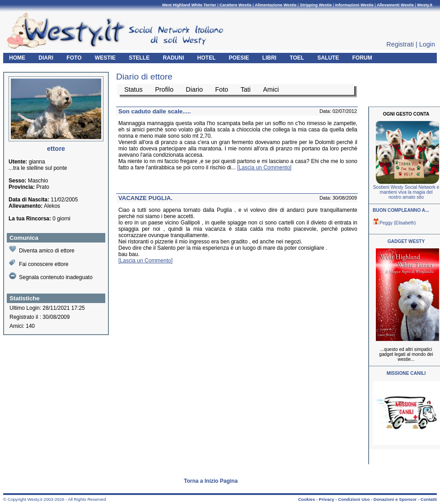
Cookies (307, 499)
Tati (245, 89)
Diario (194, 89)
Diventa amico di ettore (42, 250)
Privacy (327, 499)
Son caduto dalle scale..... (155, 111)
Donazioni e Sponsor (395, 499)
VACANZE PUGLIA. (145, 198)
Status (133, 89)
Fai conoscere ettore (39, 263)
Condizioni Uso (354, 499)
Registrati (400, 44)
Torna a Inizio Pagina (211, 481)
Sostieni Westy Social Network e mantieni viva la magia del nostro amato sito (406, 192)
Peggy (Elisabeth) (394, 223)
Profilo (164, 89)
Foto (222, 89)
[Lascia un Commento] (264, 168)
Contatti (429, 499)
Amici (271, 89)
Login (427, 44)
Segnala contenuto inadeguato (51, 276)
